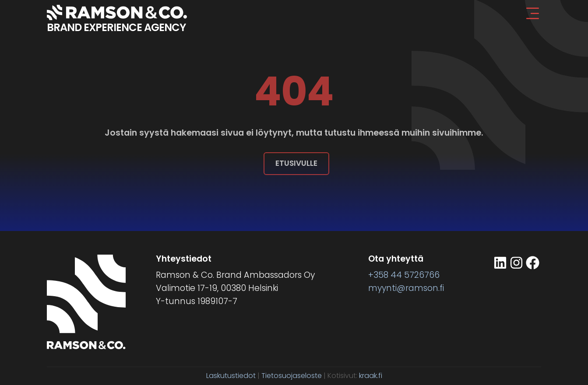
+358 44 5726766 (404, 275)
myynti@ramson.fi (406, 288)
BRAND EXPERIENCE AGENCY (116, 27)
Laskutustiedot (231, 376)
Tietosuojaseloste (292, 376)
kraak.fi (371, 376)
